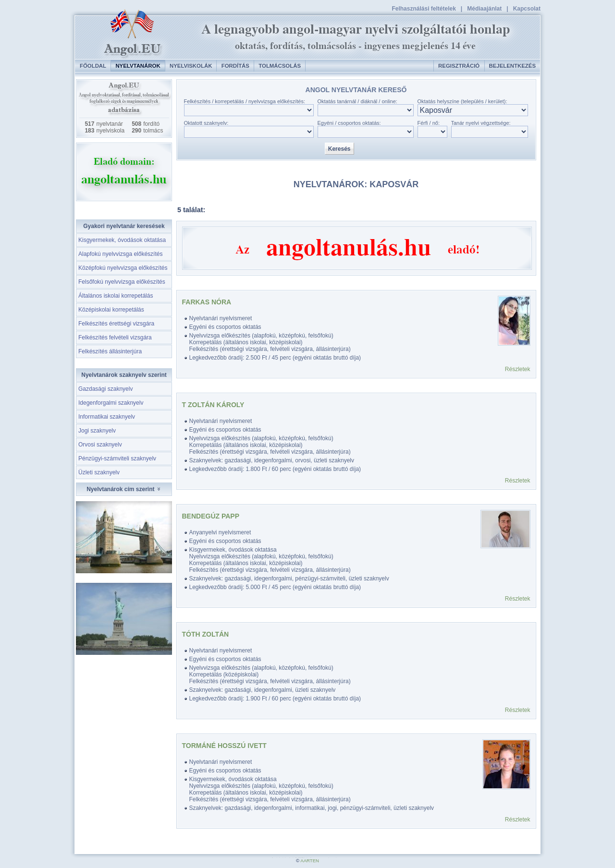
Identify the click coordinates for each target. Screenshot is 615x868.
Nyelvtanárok (138, 66)
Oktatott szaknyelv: (206, 123)
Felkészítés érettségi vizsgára (116, 324)
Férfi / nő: (429, 123)
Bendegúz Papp (211, 516)
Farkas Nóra (207, 302)
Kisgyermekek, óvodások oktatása (122, 240)
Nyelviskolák (191, 66)
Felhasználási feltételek (424, 9)
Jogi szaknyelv (97, 431)
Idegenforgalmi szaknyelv (111, 403)
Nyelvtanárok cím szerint (124, 489)
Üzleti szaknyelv (99, 472)
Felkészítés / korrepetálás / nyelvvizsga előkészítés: (245, 101)
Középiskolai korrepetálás (111, 310)
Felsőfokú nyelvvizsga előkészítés (122, 282)
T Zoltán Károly (213, 405)
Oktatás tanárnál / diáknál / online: (357, 101)
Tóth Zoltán (206, 634)
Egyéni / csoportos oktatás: (349, 123)
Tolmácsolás (280, 66)
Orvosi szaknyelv (100, 445)
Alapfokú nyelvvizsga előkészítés (120, 254)
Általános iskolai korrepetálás (116, 296)
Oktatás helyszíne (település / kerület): (462, 101)
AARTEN (310, 861)
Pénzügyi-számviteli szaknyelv (117, 458)
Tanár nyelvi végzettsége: (481, 123)
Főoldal (93, 66)
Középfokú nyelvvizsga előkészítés (123, 268)
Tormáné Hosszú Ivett (224, 746)
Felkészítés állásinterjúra (110, 351)
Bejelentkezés (512, 66)
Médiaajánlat (484, 9)
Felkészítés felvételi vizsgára (115, 338)
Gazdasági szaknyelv (105, 389)
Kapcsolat (527, 9)
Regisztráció (459, 66)
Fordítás (235, 66)
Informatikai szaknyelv (107, 417)
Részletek (518, 369)
